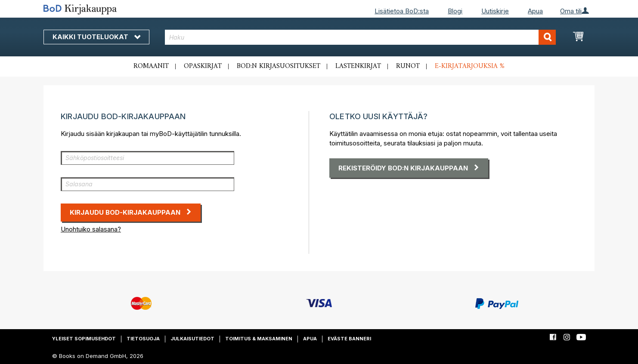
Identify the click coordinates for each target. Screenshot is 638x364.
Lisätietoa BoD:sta (402, 11)
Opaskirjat (203, 66)
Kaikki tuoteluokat (96, 37)
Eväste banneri (349, 339)
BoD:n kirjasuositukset (279, 66)
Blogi (455, 11)
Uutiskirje (495, 11)
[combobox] (361, 37)
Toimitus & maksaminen (259, 339)
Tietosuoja (143, 339)
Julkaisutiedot (192, 339)
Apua (535, 11)
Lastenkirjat (358, 66)
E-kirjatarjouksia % (470, 66)
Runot (408, 66)
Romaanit (151, 66)
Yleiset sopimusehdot (84, 339)
